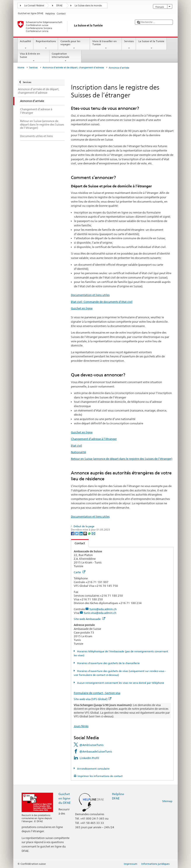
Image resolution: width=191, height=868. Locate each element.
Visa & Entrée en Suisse (34, 57)
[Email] (93, 533)
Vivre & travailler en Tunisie (106, 45)
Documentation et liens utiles (90, 295)
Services (129, 45)
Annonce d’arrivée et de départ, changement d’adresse (73, 68)
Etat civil (77, 446)
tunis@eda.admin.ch (103, 609)
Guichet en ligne (82, 308)
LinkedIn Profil (89, 758)
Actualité (26, 45)
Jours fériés (81, 726)
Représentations (46, 45)
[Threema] (85, 533)
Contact (78, 543)
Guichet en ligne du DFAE (65, 798)
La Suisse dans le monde (88, 6)
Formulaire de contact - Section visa (97, 693)
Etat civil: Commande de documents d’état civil (102, 302)
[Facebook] (73, 533)
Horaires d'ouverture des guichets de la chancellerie (108, 663)
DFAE (59, 6)
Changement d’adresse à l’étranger (94, 439)
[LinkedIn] (81, 533)
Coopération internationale (65, 57)
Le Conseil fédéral (34, 6)
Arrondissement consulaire (93, 769)
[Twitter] (77, 533)
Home (21, 68)
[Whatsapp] (90, 533)
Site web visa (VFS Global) (93, 699)
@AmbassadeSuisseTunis (96, 751)
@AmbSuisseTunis (91, 745)
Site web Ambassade (89, 619)
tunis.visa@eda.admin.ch (100, 613)
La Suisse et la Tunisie (151, 45)
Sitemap (167, 801)
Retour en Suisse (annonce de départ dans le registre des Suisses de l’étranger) (122, 459)
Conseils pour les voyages (74, 45)
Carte (80, 572)
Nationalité (78, 452)
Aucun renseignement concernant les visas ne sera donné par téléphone (120, 683)
